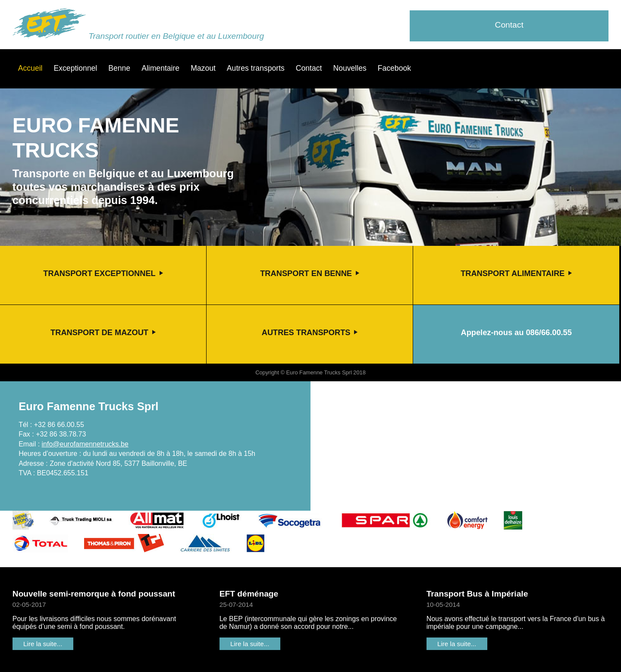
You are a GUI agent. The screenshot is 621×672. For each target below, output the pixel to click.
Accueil (30, 68)
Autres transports (256, 68)
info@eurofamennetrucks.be (85, 444)
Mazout (203, 68)
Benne (119, 68)
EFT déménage (249, 594)
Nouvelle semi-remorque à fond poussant (94, 594)
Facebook (394, 68)
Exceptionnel (76, 68)
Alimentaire (160, 68)
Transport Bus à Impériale (477, 594)
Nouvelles (350, 68)
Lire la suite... (43, 644)
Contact (509, 25)
